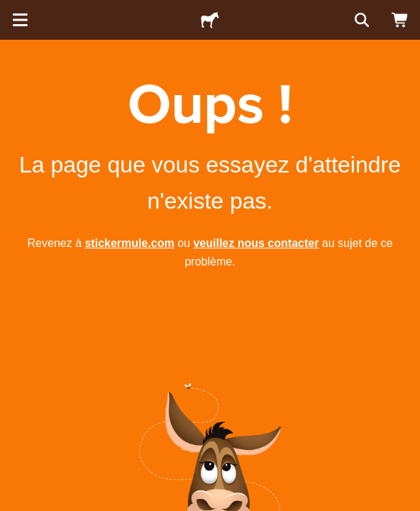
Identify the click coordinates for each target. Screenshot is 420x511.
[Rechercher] (360, 20)
